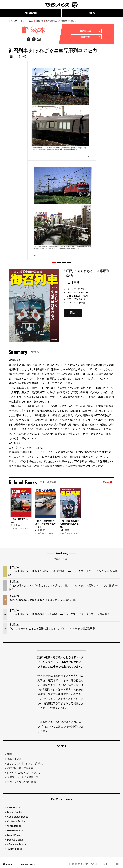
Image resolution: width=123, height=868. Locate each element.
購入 (73, 313)
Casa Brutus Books (17, 817)
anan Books (13, 807)
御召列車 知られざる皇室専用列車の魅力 (62, 21)
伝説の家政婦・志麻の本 (20, 768)
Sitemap (8, 864)
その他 (81, 303)
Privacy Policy (28, 864)
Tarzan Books (14, 849)
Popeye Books (15, 840)
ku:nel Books (14, 835)
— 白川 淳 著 (72, 283)
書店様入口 (90, 31)
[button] (54, 262)
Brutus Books (14, 812)
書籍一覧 (40, 21)
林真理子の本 (14, 759)
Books (31, 21)
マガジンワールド (61, 5)
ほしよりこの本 (26, 763)
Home (24, 21)
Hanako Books (15, 830)
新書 (9, 754)
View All (109, 482)
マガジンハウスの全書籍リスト (24, 777)
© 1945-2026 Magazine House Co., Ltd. (94, 864)
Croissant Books (16, 821)
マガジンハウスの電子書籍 (21, 782)
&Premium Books (16, 844)
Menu (105, 13)
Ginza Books (14, 826)
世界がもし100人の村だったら (23, 773)
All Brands (20, 13)
